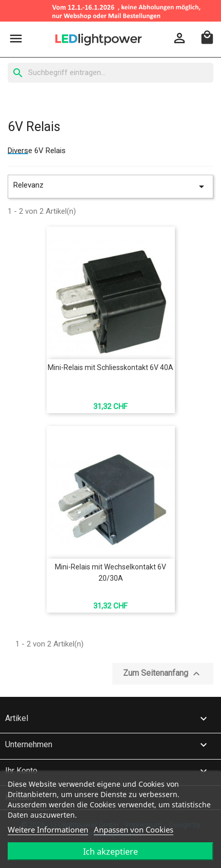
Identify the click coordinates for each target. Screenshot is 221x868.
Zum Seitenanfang (163, 674)
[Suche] (110, 73)
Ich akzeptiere (110, 852)
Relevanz (110, 187)
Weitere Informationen (48, 829)
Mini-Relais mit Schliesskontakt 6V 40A (110, 367)
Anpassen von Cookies (134, 829)
